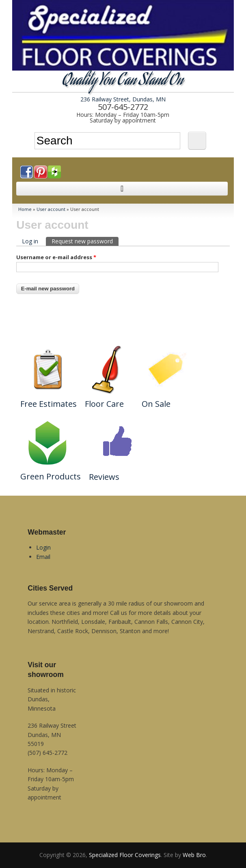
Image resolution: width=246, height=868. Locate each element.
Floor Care (104, 404)
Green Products (51, 476)
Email (43, 557)
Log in (30, 241)
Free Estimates (49, 404)
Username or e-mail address (56, 257)
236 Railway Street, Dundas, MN (123, 99)
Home (25, 209)
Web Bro (194, 855)
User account (51, 209)
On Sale (156, 404)
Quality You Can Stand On (123, 81)
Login (43, 547)
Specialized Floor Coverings (125, 855)
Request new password (85, 241)
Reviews (104, 477)
